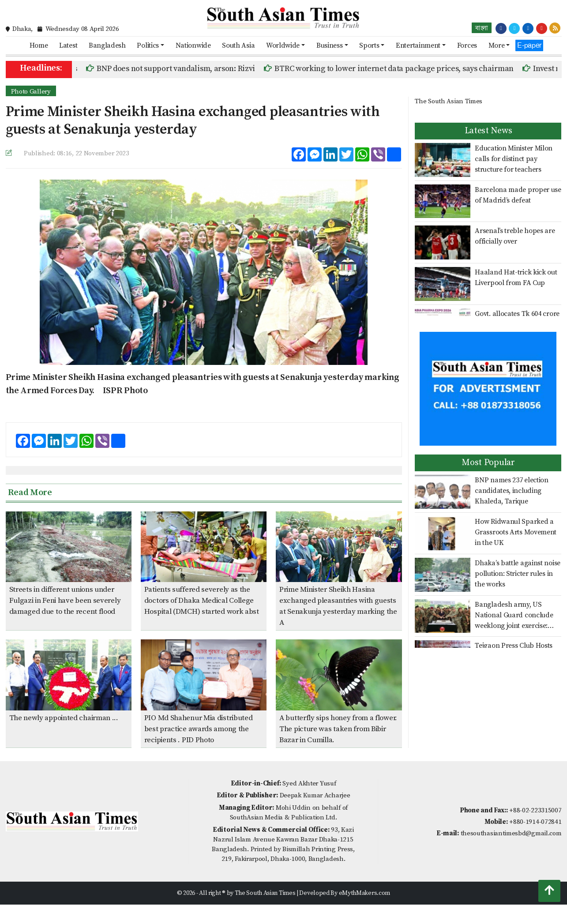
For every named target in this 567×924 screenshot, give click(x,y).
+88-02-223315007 (535, 810)
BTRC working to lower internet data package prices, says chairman (400, 69)
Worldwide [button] (283, 45)
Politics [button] (148, 45)
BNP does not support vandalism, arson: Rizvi (182, 69)
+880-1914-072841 (535, 822)
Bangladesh (107, 45)
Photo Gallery (31, 92)
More (497, 45)
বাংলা (482, 28)
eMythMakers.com (365, 893)
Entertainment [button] (418, 45)
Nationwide (193, 45)
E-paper (529, 45)
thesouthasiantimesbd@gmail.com (511, 833)
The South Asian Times (449, 101)
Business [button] (330, 45)
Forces (467, 45)
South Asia (238, 45)
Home (39, 45)
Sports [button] (369, 45)
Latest (68, 45)
